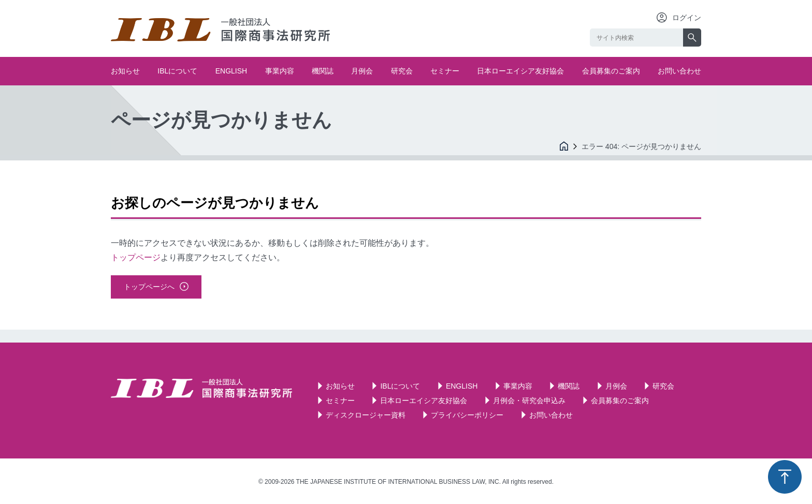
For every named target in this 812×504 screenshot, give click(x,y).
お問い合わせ (679, 71)
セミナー (445, 71)
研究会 (402, 71)
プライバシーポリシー (467, 415)
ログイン (687, 18)
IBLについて (177, 71)
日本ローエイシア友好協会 (520, 71)
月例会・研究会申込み (529, 401)
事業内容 (280, 71)
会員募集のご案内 (611, 71)
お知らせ (125, 71)
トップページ (136, 257)
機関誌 (323, 71)
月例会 (362, 71)
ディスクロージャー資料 (366, 415)
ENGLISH (231, 71)
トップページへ (149, 287)
